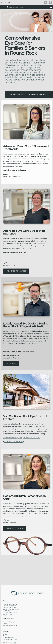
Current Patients (8, 638)
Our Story (11, 364)
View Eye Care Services (16, 271)
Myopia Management (10, 604)
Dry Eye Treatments (9, 606)
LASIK (5, 623)
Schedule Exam (6, 2)
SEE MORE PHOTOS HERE (13, 442)
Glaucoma (6, 611)
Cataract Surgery (9, 622)
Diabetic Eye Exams (9, 607)
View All (6, 616)
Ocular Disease (8, 614)
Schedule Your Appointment (29, 94)
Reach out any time (15, 528)
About (5, 634)
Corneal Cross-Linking (10, 625)
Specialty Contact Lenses (11, 609)
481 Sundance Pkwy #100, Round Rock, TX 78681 (21, 438)
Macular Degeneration (10, 612)
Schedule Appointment (11, 639)
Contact (6, 636)
